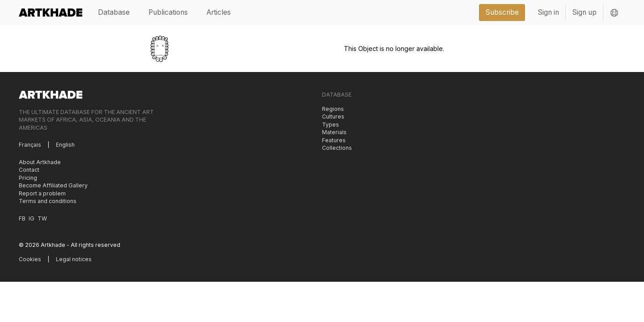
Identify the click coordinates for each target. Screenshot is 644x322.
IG (32, 218)
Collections (337, 148)
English (65, 145)
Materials (334, 132)
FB (22, 218)
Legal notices (74, 259)
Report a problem (42, 193)
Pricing (28, 178)
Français (30, 145)
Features (334, 140)
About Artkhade (40, 162)
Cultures (333, 117)
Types (330, 125)
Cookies (30, 259)
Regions (333, 109)
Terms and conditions (48, 201)
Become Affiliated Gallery (53, 185)
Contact (29, 170)
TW (42, 218)
